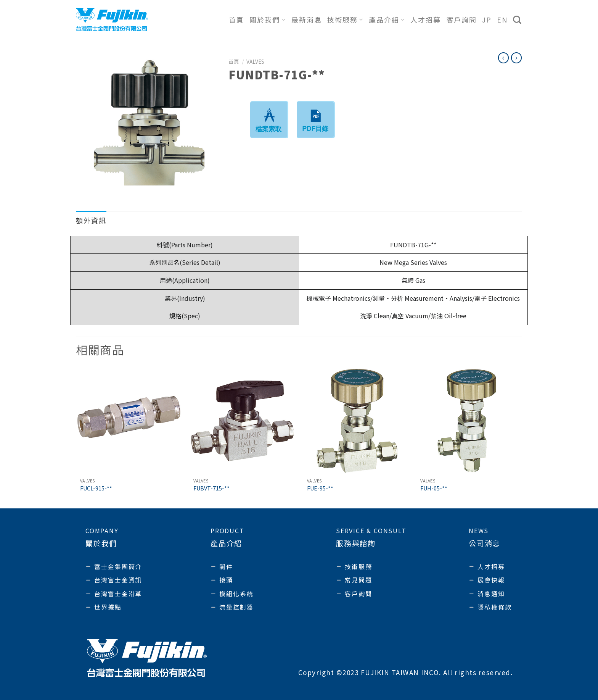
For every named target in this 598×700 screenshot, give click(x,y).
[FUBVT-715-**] (242, 421)
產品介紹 (387, 19)
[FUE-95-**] (356, 421)
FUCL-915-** (96, 488)
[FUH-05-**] (469, 421)
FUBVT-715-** (211, 488)
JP (487, 19)
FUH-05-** (434, 488)
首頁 (236, 19)
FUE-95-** (320, 488)
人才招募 (426, 19)
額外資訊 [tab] (91, 220)
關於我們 (268, 19)
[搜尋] (518, 20)
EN (502, 19)
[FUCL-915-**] (129, 421)
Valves (255, 61)
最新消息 (307, 19)
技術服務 (345, 19)
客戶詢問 (461, 19)
